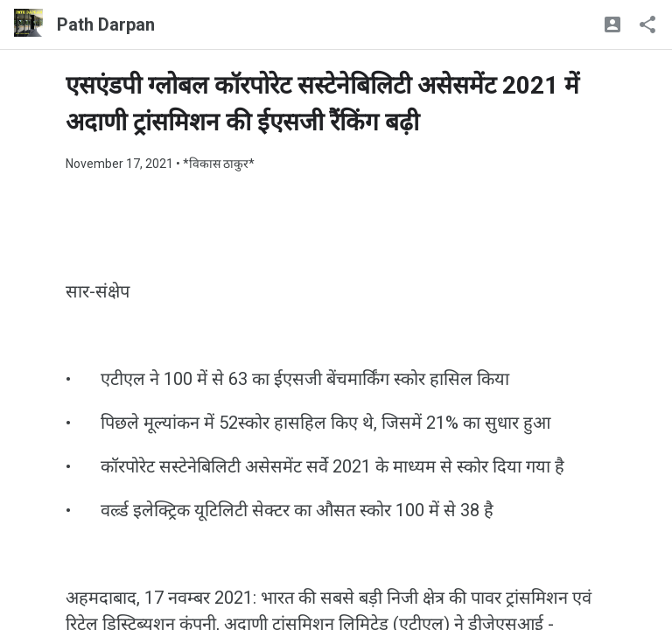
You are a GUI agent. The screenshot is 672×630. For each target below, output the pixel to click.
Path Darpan (106, 24)
